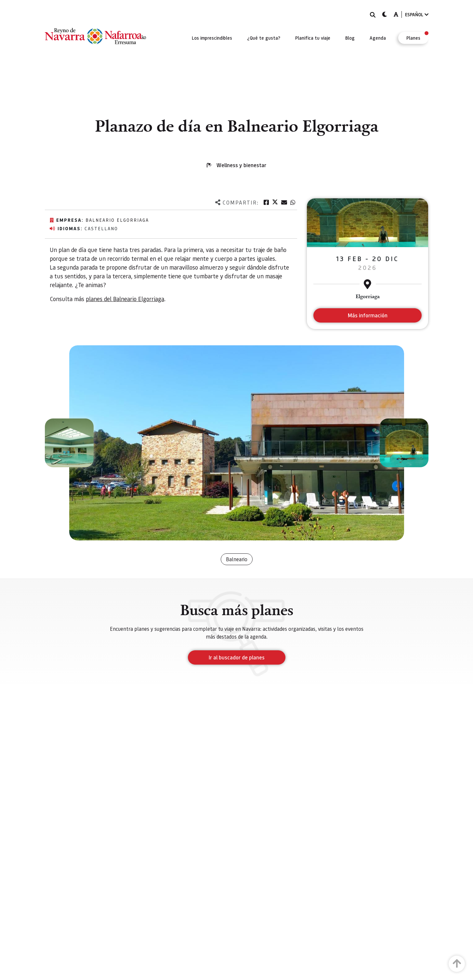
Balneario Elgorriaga (117, 220)
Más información (368, 315)
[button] (69, 443)
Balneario (237, 559)
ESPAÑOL (417, 14)
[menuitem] (212, 38)
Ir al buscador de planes (237, 657)
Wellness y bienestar (241, 165)
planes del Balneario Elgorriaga (125, 299)
